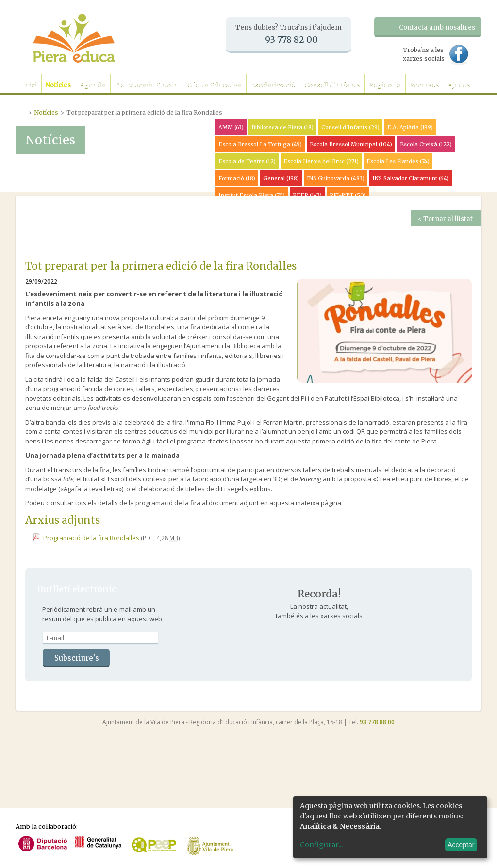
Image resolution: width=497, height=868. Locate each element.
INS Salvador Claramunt (411, 178)
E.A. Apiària (410, 127)
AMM (231, 127)
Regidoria (385, 85)
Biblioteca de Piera (282, 127)
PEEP (307, 195)
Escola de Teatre (247, 161)
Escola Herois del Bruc (321, 161)
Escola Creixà (426, 144)
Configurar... (321, 845)
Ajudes (459, 85)
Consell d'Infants (332, 85)
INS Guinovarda (336, 178)
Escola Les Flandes (398, 161)
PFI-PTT (348, 195)
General (281, 178)
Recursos (424, 85)
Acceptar (461, 845)
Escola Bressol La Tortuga (260, 144)
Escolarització (273, 85)
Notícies (58, 85)
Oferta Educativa (214, 85)
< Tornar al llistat (445, 219)
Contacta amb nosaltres (437, 27)
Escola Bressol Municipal (351, 144)
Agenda (93, 85)
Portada (22, 111)
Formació (237, 178)
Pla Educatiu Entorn (146, 85)
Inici (29, 85)
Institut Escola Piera (252, 195)
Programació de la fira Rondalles (91, 538)
